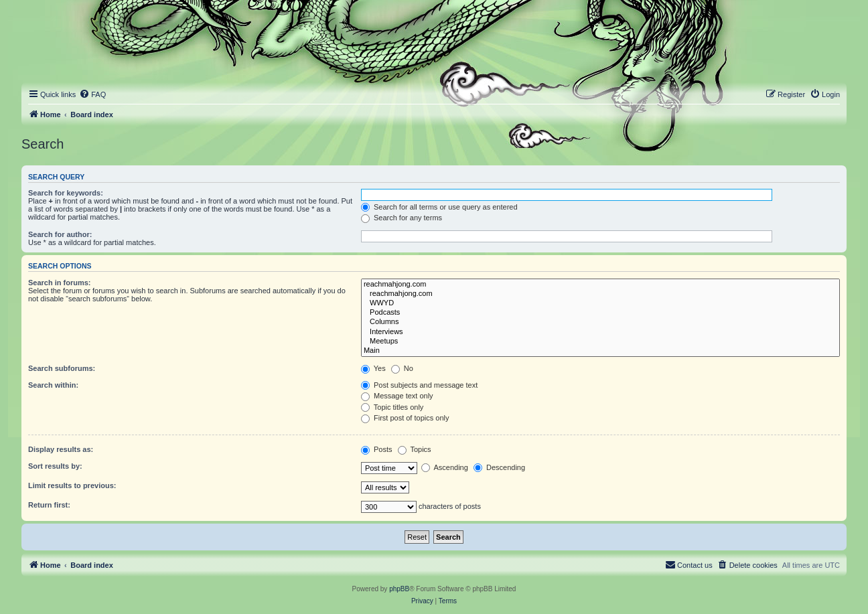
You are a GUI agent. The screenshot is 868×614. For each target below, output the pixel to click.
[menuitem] (92, 94)
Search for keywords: (66, 193)
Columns (600, 322)
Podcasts (600, 313)
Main (600, 351)
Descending (499, 467)
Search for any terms (402, 218)
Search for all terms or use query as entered (439, 207)
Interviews (600, 332)
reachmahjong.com (600, 285)
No (402, 368)
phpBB (399, 589)
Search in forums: (60, 283)
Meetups (600, 341)
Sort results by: (55, 466)
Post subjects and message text (419, 385)
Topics (415, 449)
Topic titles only (392, 407)
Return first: (49, 505)
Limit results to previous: (72, 485)
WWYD (600, 303)
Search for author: (60, 234)
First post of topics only (405, 418)
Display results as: (61, 449)
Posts (377, 449)
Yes (373, 368)
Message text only (397, 396)
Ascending (445, 467)
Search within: (53, 385)
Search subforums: (62, 368)
